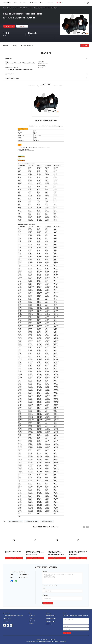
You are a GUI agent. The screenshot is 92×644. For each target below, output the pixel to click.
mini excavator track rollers (15, 521)
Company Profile (32, 615)
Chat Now (22, 26)
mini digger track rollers (47, 521)
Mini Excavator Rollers (17, 8)
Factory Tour (31, 618)
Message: (45, 571)
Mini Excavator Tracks (50, 621)
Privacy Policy (52, 639)
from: (44, 588)
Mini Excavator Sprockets (51, 618)
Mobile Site (45, 639)
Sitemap (39, 639)
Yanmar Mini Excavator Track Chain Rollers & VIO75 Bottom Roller (78, 553)
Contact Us (31, 624)
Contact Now (48, 603)
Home (5, 8)
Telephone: (46, 595)
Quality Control (32, 621)
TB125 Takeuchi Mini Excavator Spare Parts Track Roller (56, 553)
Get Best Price (9, 26)
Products (9, 8)
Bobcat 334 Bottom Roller (12, 551)
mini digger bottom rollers (32, 521)
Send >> (67, 633)
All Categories (49, 624)
